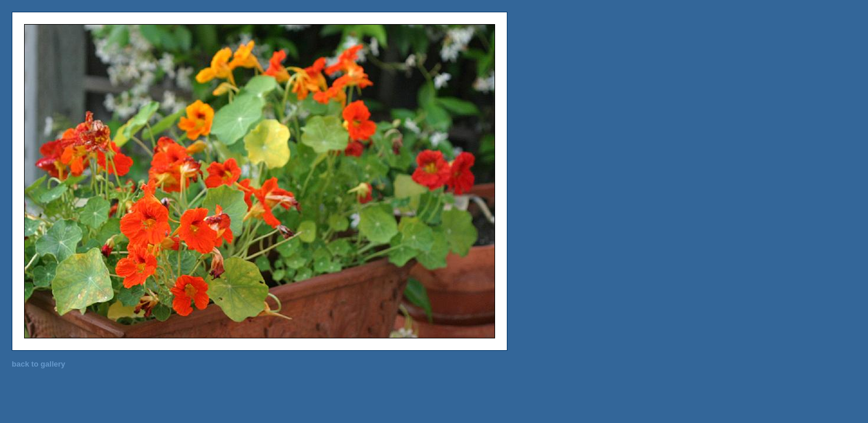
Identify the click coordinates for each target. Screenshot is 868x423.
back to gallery (38, 364)
